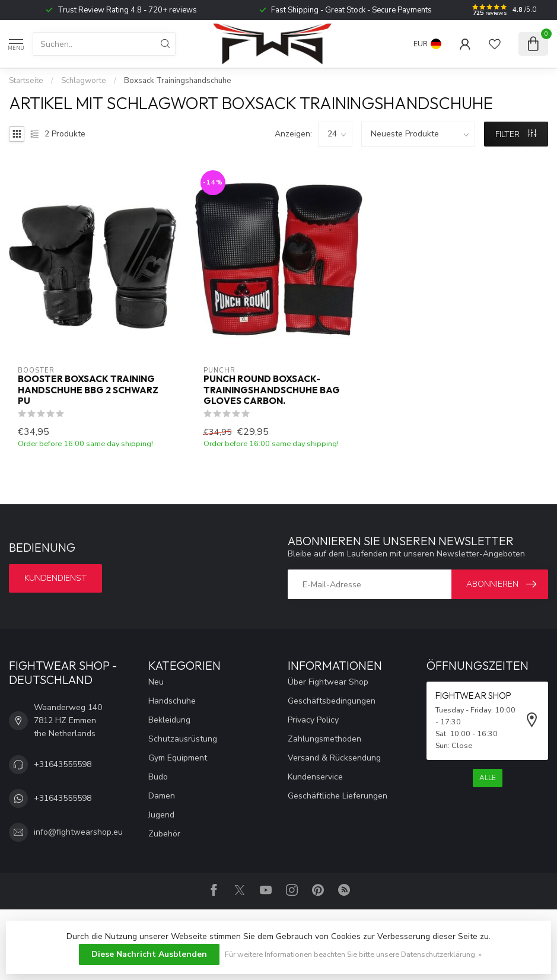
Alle (488, 778)
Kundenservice (315, 777)
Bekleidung (169, 720)
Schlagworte (84, 81)
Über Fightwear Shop (328, 682)
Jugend (161, 815)
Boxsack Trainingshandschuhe (178, 81)
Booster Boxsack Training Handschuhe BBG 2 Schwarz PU (88, 390)
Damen (162, 796)
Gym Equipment (178, 758)
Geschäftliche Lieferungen (338, 796)
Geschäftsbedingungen (332, 701)
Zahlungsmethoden (324, 739)
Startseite (26, 81)
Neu (156, 682)
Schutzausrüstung (183, 739)
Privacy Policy (313, 720)
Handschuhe (172, 701)
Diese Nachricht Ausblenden (149, 954)
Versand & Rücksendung (334, 758)
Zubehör (164, 834)
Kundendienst (55, 578)
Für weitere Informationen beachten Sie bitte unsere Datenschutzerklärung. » (353, 954)
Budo (158, 777)
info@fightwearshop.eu (78, 832)
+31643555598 (63, 764)
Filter (516, 134)
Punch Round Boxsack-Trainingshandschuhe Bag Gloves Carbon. (272, 390)
